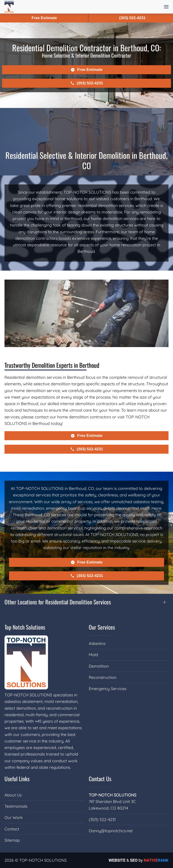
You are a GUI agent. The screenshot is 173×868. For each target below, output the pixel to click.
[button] (166, 7)
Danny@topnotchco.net (111, 831)
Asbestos (97, 643)
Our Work (14, 818)
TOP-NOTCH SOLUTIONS (113, 795)
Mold (93, 655)
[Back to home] (9, 7)
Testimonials (16, 806)
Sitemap (12, 840)
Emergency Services (108, 689)
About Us (13, 795)
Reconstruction (103, 677)
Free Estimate (44, 18)
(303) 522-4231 (102, 820)
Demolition (99, 666)
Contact (12, 829)
